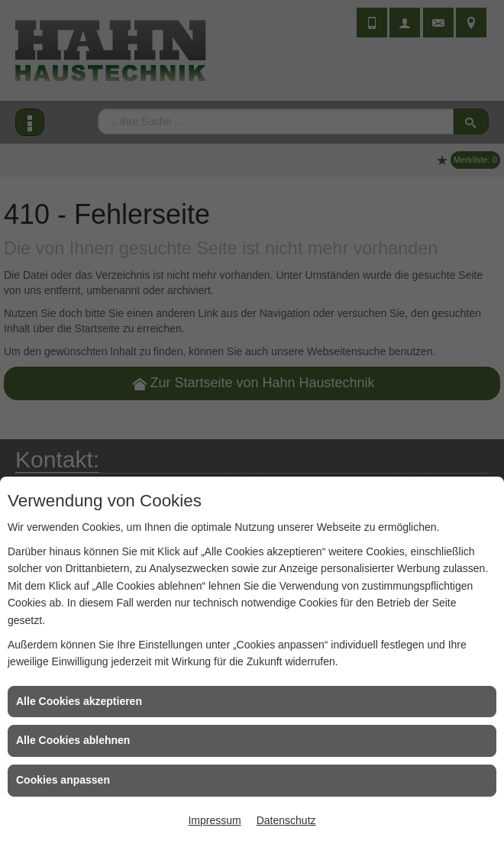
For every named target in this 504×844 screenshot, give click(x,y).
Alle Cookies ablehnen (73, 740)
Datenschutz (286, 820)
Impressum (214, 820)
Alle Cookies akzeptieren (79, 701)
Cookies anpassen (63, 780)
